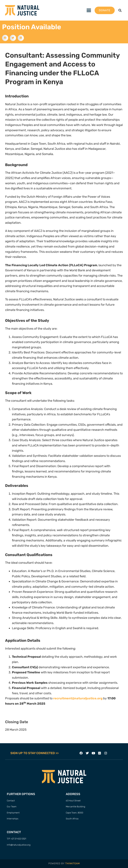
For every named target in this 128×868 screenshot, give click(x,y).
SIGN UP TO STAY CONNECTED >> (35, 753)
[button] (89, 10)
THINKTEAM (73, 863)
